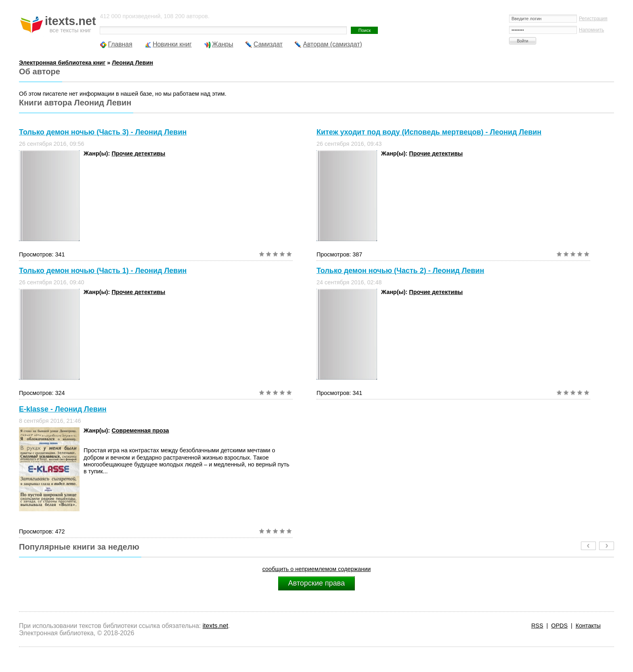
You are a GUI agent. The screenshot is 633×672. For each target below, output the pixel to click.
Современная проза (140, 430)
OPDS (559, 626)
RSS (537, 626)
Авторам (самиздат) (332, 44)
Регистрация (593, 19)
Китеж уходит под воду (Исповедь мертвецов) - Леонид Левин (429, 132)
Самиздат (268, 44)
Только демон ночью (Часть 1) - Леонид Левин (103, 271)
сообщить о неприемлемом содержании (317, 569)
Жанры (223, 44)
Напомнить (591, 30)
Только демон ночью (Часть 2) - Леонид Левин (400, 271)
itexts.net (215, 626)
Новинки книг (172, 44)
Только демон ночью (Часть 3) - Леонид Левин (103, 132)
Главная (120, 44)
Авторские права (316, 583)
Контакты (588, 626)
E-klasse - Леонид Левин (63, 409)
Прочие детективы (138, 153)
